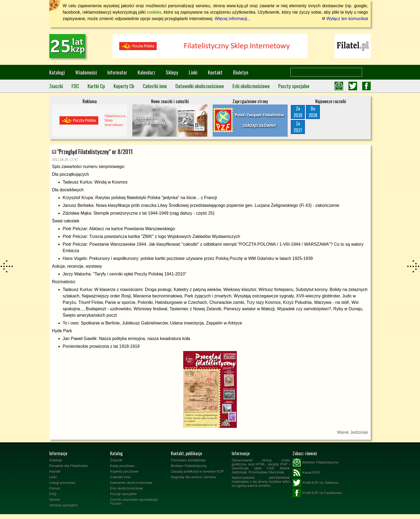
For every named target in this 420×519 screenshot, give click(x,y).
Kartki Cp (96, 86)
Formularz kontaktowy (188, 460)
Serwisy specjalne (64, 505)
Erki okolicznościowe (251, 86)
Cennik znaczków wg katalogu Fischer (134, 502)
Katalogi (57, 72)
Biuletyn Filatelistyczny (189, 466)
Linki (193, 72)
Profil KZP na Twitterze (316, 483)
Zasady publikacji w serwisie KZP (197, 471)
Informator (117, 72)
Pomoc (55, 488)
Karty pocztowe (122, 466)
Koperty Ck (124, 86)
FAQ (53, 494)
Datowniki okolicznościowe (200, 86)
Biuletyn (241, 72)
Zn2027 (298, 127)
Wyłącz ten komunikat (345, 19)
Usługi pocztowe (62, 483)
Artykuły (56, 460)
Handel (55, 471)
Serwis (55, 500)
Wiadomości (86, 72)
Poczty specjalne (294, 86)
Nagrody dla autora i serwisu (194, 477)
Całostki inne (155, 86)
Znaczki (56, 86)
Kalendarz (147, 72)
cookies (154, 12)
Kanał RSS (306, 473)
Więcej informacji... (232, 19)
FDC (75, 86)
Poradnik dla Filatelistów (69, 466)
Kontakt (215, 72)
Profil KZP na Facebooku (317, 493)
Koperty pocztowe (124, 471)
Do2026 (313, 112)
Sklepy (172, 72)
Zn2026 (298, 112)
